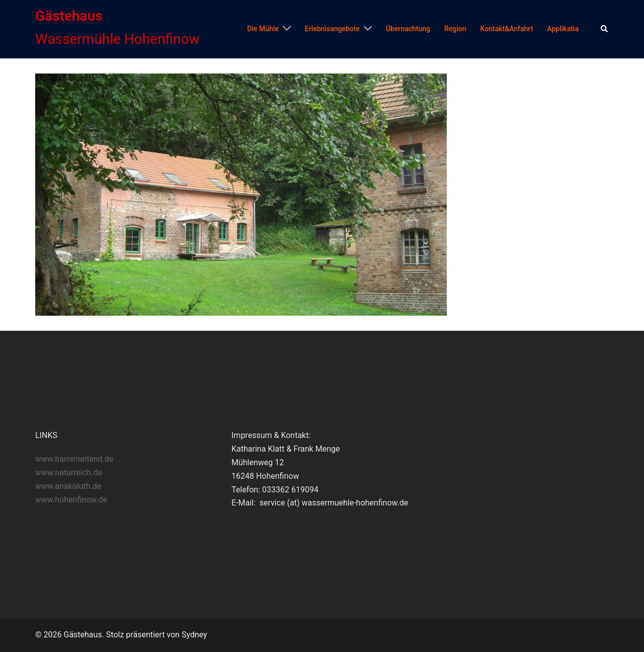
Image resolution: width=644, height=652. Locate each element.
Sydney (194, 635)
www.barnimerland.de (74, 459)
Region (455, 29)
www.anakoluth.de (68, 486)
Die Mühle (263, 29)
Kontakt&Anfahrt (507, 29)
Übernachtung (408, 29)
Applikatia (563, 29)
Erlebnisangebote (332, 29)
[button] (605, 29)
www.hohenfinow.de (71, 500)
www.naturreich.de (69, 473)
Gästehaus (69, 16)
